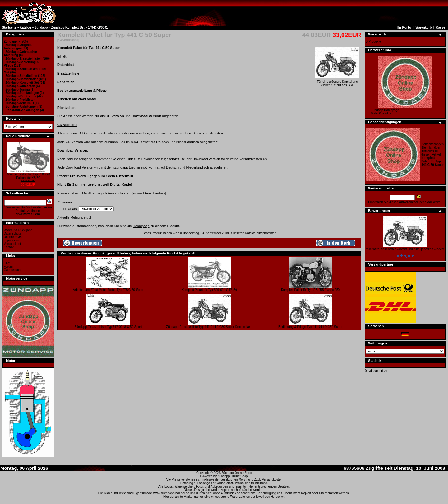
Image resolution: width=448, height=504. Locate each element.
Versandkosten (14, 244)
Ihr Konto (404, 28)
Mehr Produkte (381, 113)
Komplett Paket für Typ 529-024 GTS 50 (209, 290)
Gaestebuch (12, 270)
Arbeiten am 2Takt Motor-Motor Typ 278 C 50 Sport (108, 290)
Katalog (25, 28)
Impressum (11, 240)
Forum (8, 266)
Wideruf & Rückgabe (18, 230)
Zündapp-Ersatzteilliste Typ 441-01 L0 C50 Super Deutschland (209, 327)
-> (12, 42)
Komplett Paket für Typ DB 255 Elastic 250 (310, 290)
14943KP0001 (98, 28)
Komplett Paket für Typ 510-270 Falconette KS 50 (28, 176)
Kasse (440, 28)
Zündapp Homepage (385, 110)
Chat (7, 263)
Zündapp (41, 28)
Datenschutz (12, 233)
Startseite (9, 28)
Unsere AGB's (14, 237)
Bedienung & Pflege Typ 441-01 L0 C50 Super (310, 327)
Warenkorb (423, 28)
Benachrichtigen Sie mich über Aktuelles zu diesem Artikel (432, 154)
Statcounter (376, 370)
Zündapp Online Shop (237, 473)
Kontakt (9, 247)
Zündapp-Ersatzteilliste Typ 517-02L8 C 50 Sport (108, 327)
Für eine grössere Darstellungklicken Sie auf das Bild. (337, 82)
